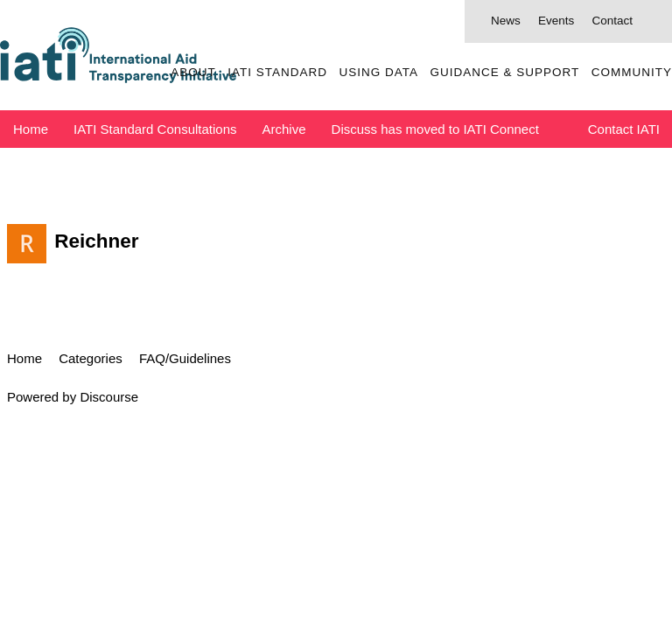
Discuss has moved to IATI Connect (435, 129)
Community (632, 72)
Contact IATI (624, 129)
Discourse (109, 397)
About (193, 72)
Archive (284, 129)
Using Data (378, 72)
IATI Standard (277, 72)
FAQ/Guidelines (185, 358)
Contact (612, 21)
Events (556, 21)
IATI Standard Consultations (155, 129)
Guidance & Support (504, 72)
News (506, 21)
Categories (91, 358)
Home (31, 129)
